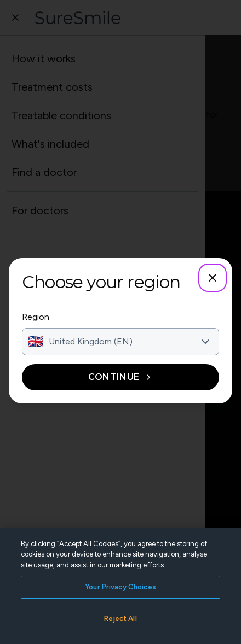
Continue (120, 377)
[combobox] (120, 342)
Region (36, 317)
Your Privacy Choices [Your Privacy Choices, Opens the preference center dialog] (120, 608)
